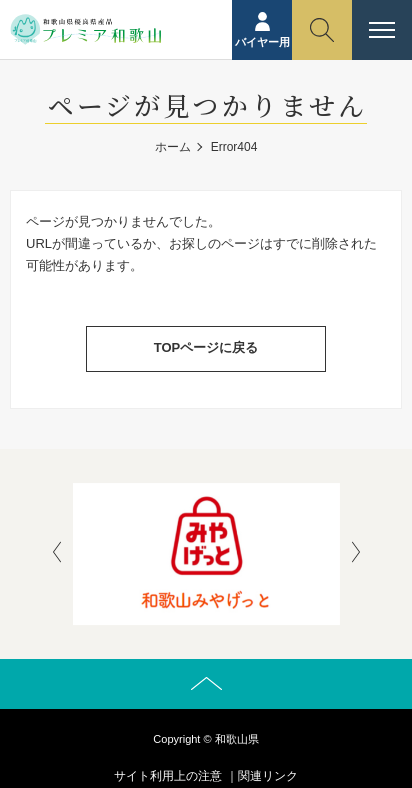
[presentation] (57, 554)
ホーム (173, 147)
